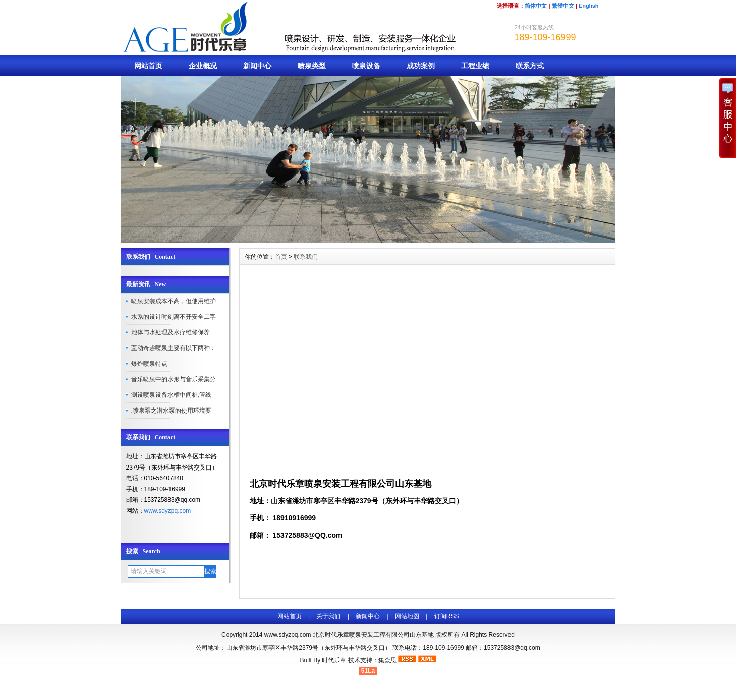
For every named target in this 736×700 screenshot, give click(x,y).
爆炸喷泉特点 (149, 364)
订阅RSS (447, 616)
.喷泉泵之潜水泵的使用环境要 (171, 411)
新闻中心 (257, 66)
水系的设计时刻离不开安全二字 (174, 317)
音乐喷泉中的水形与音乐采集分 (174, 379)
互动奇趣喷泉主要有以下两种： (174, 348)
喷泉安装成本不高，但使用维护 (174, 301)
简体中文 (536, 6)
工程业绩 (475, 66)
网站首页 (148, 66)
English (589, 6)
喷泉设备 (366, 66)
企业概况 (203, 66)
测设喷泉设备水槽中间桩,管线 (171, 395)
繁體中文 (563, 6)
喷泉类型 (312, 66)
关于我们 (328, 616)
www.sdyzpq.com (168, 511)
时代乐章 (334, 660)
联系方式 (530, 66)
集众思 (387, 660)
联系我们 (306, 257)
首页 (281, 257)
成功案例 (421, 66)
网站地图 (407, 616)
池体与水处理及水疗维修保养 (171, 332)
